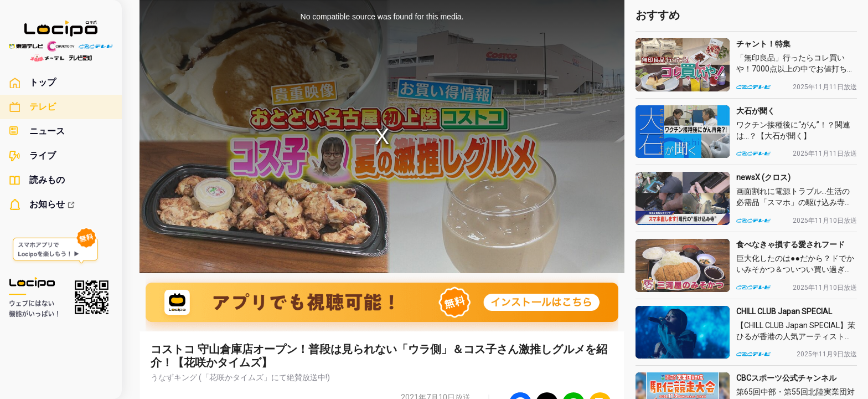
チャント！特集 (763, 44)
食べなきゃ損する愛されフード (790, 244)
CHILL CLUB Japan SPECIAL (784, 311)
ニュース (37, 131)
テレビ (32, 107)
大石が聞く (756, 111)
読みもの (37, 180)
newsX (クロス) (763, 177)
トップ (32, 83)
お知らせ (42, 204)
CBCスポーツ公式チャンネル (786, 378)
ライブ (32, 156)
